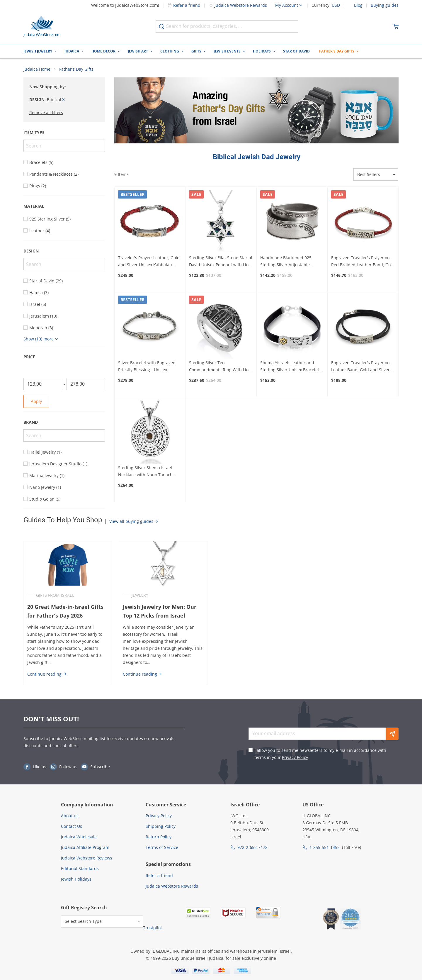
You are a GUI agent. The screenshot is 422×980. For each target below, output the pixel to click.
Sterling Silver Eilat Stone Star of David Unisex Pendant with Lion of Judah (221, 262)
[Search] (64, 146)
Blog (358, 5)
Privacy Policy (295, 757)
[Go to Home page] (42, 26)
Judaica (72, 51)
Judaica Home (37, 69)
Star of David (296, 51)
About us (70, 816)
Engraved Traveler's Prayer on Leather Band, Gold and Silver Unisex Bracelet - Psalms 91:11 (361, 367)
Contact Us (72, 826)
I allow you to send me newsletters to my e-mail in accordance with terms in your (320, 754)
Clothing (170, 51)
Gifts (196, 51)
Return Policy (159, 837)
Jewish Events (227, 51)
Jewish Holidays (76, 879)
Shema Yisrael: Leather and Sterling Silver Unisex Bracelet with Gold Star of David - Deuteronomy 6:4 (290, 367)
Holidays (262, 51)
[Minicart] (396, 26)
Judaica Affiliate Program (85, 847)
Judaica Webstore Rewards (238, 5)
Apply (36, 401)
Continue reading (47, 674)
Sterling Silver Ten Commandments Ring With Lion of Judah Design (220, 367)
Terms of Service (162, 847)
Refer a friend (184, 5)
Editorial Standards (80, 868)
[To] (86, 384)
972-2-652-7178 (252, 847)
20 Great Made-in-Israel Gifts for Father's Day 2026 (65, 611)
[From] (43, 384)
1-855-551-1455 (325, 847)
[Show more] (41, 339)
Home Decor (103, 51)
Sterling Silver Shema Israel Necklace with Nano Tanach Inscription (145, 472)
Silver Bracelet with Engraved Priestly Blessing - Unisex (147, 366)
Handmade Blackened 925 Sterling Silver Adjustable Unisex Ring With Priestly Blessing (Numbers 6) (286, 262)
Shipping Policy (161, 826)
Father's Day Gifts (337, 51)
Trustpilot (153, 928)
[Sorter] (376, 175)
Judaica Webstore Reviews (87, 858)
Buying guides (385, 5)
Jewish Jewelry (38, 51)
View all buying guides (134, 521)
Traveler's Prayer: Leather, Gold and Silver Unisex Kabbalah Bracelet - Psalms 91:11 (149, 262)
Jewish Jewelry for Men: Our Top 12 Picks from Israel (160, 611)
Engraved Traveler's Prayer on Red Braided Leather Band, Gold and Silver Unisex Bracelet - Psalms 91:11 (363, 262)
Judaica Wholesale (79, 837)
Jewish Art (138, 51)
